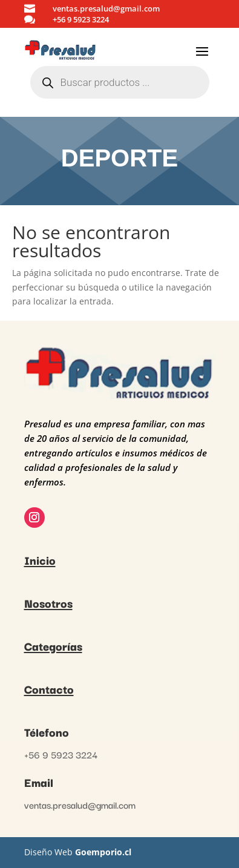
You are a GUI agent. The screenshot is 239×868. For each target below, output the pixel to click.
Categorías (53, 646)
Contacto (49, 689)
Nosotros (48, 603)
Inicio (40, 560)
